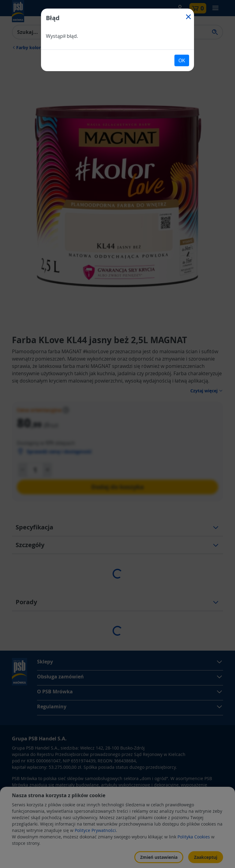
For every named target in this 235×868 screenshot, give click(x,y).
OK (182, 60)
